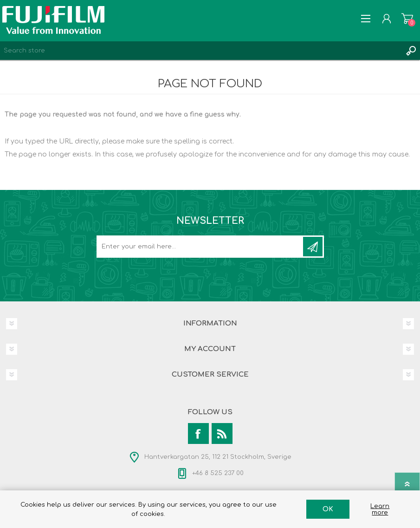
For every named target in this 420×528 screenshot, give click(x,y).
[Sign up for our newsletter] (200, 247)
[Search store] (201, 51)
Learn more (380, 509)
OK (328, 509)
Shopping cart (407, 19)
